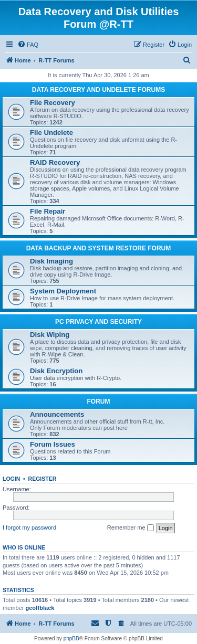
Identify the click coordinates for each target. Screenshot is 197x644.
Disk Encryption (56, 371)
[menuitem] (28, 45)
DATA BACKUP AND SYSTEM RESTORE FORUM (99, 248)
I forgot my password (29, 527)
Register (43, 479)
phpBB (71, 638)
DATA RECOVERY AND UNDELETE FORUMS (98, 90)
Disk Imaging (51, 261)
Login (11, 479)
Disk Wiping (50, 335)
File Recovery (53, 103)
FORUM (99, 402)
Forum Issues (53, 444)
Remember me (131, 528)
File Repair (48, 211)
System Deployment (63, 291)
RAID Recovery (55, 162)
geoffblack (40, 608)
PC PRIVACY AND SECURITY (98, 322)
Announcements (57, 414)
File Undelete (51, 133)
